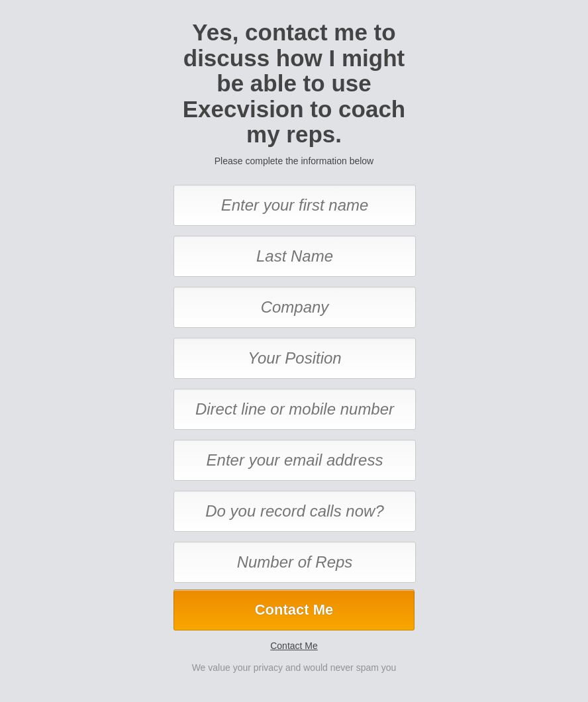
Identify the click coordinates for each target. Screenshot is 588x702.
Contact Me (294, 646)
